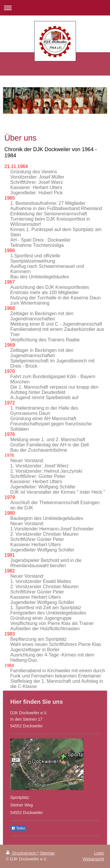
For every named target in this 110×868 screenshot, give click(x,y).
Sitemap (47, 853)
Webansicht (93, 859)
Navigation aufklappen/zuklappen (55, 8)
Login (99, 853)
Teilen (18, 828)
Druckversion (22, 853)
